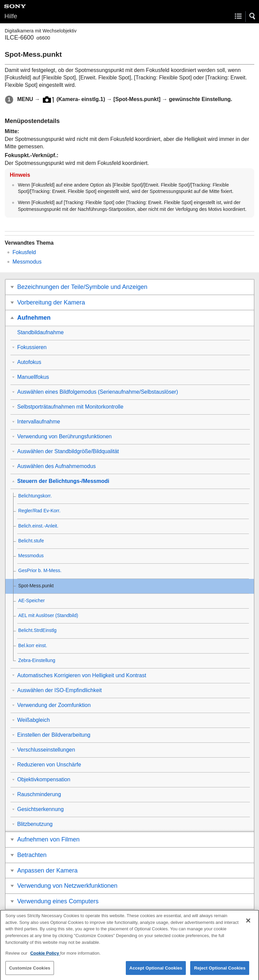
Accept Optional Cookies (156, 972)
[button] (253, 16)
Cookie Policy (45, 958)
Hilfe (11, 16)
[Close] (248, 925)
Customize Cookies (30, 972)
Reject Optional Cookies (220, 972)
